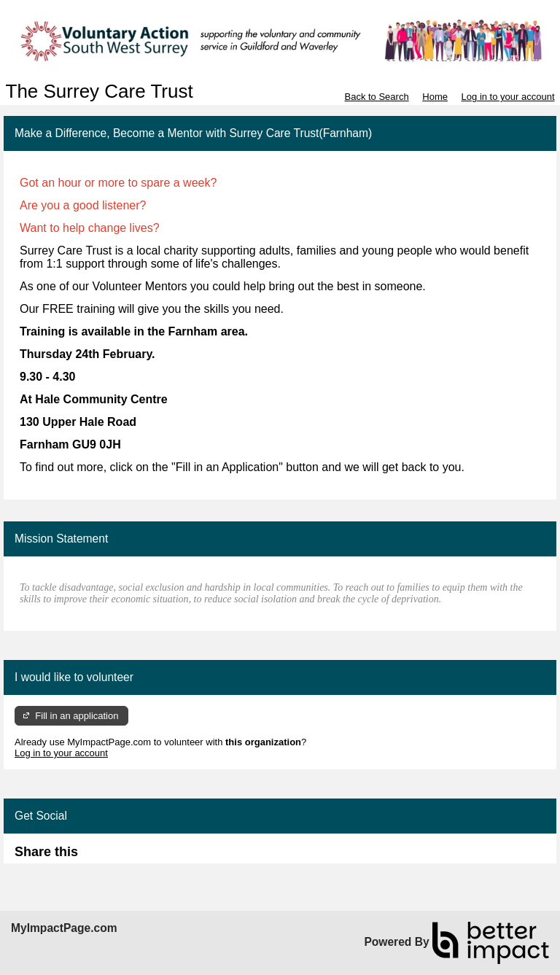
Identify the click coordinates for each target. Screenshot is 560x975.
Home (435, 97)
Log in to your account (508, 97)
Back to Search (376, 97)
